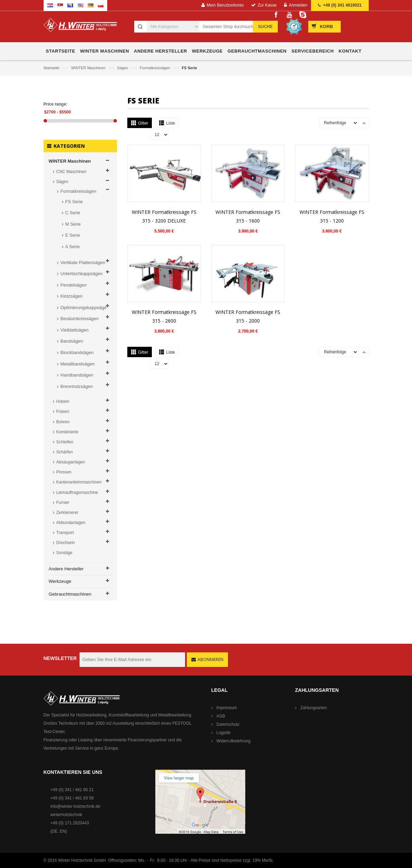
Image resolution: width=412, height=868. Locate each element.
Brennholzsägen (77, 386)
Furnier (63, 503)
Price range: (56, 104)
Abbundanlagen (71, 523)
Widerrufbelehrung (234, 741)
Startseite (52, 68)
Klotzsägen (72, 296)
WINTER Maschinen (89, 68)
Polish (101, 5)
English (81, 5)
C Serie (73, 213)
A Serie (73, 247)
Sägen (123, 68)
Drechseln (66, 543)
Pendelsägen (74, 285)
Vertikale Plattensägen (83, 263)
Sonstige (65, 553)
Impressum (227, 708)
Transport (65, 533)
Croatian (50, 5)
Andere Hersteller (66, 569)
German (91, 5)
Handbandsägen (77, 375)
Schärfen (65, 452)
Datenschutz (228, 724)
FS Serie (74, 202)
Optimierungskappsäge (84, 308)
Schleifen (65, 442)
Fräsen (63, 412)
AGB (221, 716)
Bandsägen (72, 341)
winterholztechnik (66, 815)
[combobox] (237, 27)
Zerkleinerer (67, 513)
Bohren (63, 422)
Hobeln (63, 401)
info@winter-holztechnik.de (75, 806)
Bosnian (70, 5)
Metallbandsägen (78, 364)
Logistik (224, 733)
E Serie (73, 235)
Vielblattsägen (75, 330)
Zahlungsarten (314, 708)
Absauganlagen (71, 462)
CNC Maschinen (71, 172)
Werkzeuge (60, 581)
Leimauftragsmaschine (77, 492)
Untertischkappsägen (82, 274)
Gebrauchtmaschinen (70, 594)
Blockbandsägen (77, 352)
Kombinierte (67, 432)
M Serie (73, 224)
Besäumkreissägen (80, 319)
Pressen (64, 472)
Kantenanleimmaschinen (79, 482)
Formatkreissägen (155, 68)
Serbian (60, 5)
